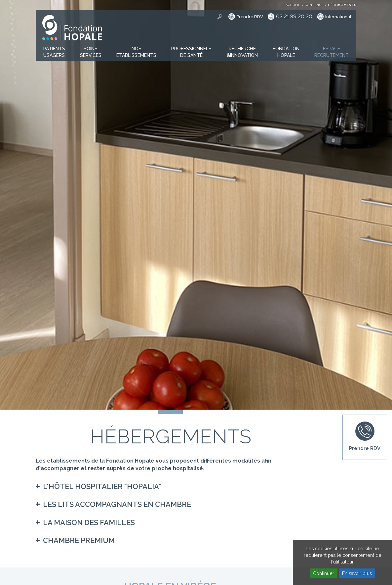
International (338, 17)
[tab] (170, 486)
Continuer (324, 573)
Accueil (293, 5)
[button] (54, 52)
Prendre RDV (250, 17)
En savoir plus (357, 573)
